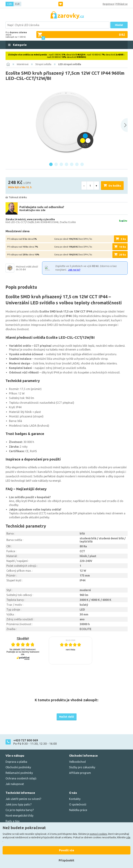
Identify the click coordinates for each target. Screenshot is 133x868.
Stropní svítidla (43, 64)
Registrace (108, 4)
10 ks (123, 247)
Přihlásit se (122, 4)
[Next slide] (124, 125)
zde (128, 837)
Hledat (119, 25)
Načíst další (67, 717)
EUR (17, 4)
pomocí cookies (98, 834)
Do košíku (115, 186)
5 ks (123, 239)
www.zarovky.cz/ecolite (41, 219)
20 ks (123, 255)
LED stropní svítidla (70, 64)
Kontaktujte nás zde (32, 210)
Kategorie (19, 45)
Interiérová (23, 64)
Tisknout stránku (18, 197)
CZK (10, 4)
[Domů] (8, 64)
